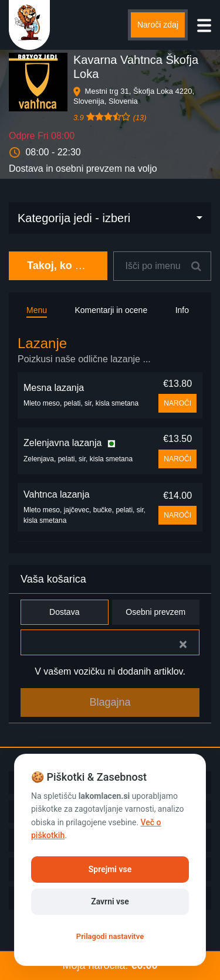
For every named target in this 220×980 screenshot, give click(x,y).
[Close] (183, 644)
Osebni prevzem (156, 612)
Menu (37, 310)
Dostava (65, 612)
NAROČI (177, 403)
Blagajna (110, 702)
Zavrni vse (110, 901)
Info (182, 310)
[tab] (110, 351)
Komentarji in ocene (111, 310)
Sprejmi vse (110, 869)
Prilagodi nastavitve (110, 936)
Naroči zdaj (158, 25)
